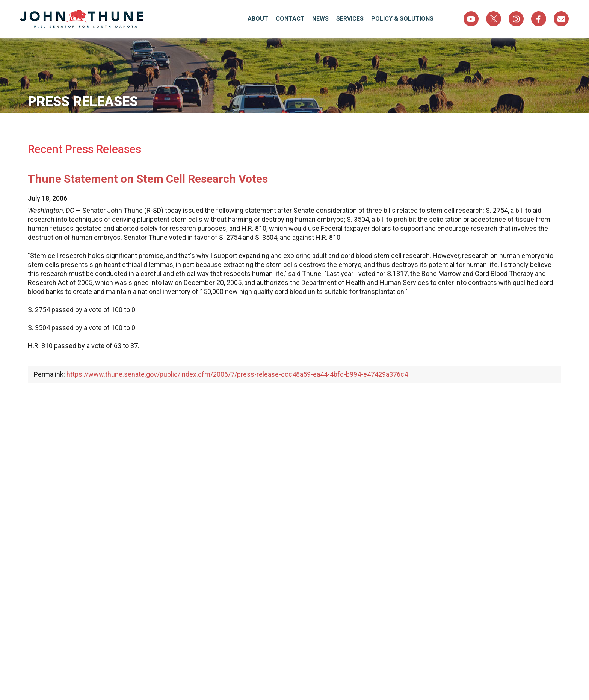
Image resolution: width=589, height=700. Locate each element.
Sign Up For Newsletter (561, 19)
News (320, 19)
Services (350, 19)
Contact (290, 19)
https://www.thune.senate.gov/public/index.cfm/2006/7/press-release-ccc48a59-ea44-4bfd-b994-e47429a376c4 (237, 374)
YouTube (471, 19)
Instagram (516, 19)
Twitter (494, 19)
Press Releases (83, 102)
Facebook (539, 19)
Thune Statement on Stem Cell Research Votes (148, 179)
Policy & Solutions (402, 19)
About (258, 19)
